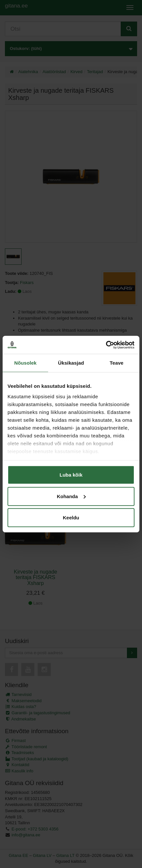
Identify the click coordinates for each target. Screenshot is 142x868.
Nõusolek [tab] (26, 363)
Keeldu (71, 518)
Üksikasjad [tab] (71, 363)
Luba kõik (71, 475)
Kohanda (71, 496)
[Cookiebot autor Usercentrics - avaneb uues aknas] (106, 345)
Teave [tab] (116, 363)
